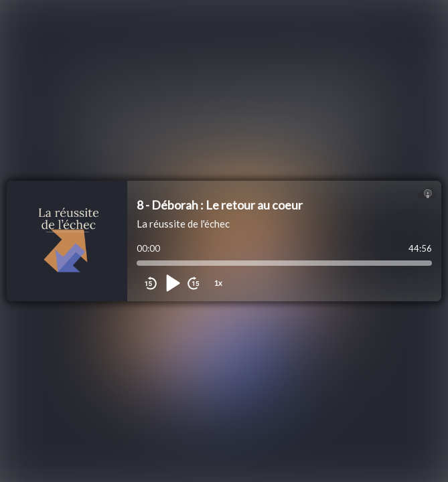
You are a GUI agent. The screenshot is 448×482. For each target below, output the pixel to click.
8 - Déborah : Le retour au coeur (220, 205)
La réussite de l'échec (183, 224)
